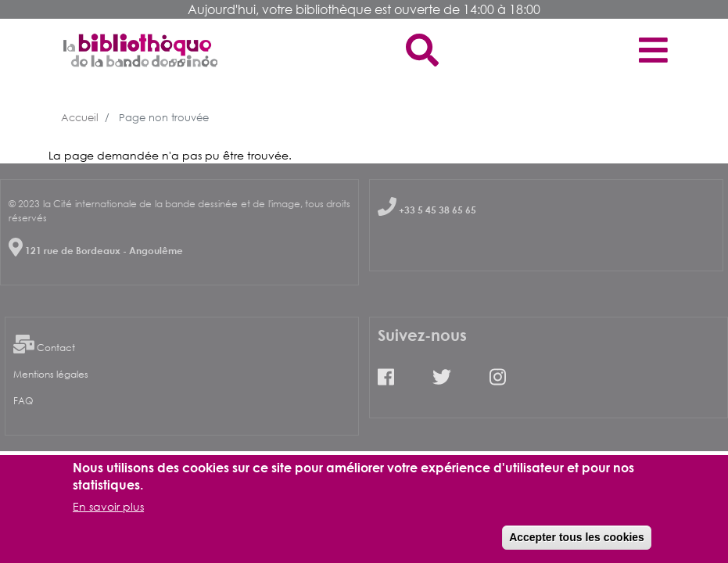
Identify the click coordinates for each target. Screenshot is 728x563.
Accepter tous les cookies (577, 544)
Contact (56, 348)
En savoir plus (108, 513)
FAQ (23, 401)
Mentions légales (51, 374)
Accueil (80, 117)
